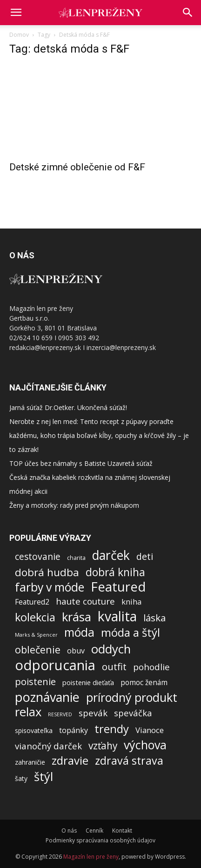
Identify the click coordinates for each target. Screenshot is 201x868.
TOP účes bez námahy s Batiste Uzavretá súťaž (81, 463)
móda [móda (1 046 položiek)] (79, 632)
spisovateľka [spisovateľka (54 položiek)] (34, 730)
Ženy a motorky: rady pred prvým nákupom (74, 505)
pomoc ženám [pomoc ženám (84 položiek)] (144, 683)
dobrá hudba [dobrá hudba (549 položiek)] (47, 572)
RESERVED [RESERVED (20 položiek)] (60, 714)
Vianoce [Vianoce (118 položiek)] (150, 730)
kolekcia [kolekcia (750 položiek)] (35, 617)
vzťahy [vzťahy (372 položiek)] (103, 746)
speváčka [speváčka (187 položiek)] (133, 713)
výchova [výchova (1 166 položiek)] (145, 745)
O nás (69, 831)
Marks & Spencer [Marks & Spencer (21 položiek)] (36, 635)
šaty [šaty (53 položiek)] (21, 778)
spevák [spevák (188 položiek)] (93, 713)
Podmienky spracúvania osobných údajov (100, 840)
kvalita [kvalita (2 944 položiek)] (117, 616)
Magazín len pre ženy (91, 857)
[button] (188, 13)
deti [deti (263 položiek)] (145, 556)
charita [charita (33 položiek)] (76, 558)
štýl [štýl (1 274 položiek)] (44, 777)
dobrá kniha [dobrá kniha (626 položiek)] (115, 572)
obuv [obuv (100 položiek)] (76, 651)
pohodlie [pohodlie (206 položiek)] (151, 667)
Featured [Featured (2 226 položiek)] (118, 587)
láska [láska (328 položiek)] (154, 618)
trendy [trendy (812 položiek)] (112, 729)
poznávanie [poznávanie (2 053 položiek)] (47, 697)
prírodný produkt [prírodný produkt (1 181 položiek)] (132, 697)
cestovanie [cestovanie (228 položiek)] (38, 556)
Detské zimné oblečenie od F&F (77, 167)
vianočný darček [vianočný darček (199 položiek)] (48, 746)
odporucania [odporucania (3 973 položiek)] (55, 665)
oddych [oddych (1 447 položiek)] (111, 649)
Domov (19, 35)
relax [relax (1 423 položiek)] (28, 712)
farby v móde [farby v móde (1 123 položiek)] (50, 587)
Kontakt (122, 831)
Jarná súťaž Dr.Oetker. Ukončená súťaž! (68, 407)
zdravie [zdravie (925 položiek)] (70, 760)
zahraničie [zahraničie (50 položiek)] (30, 762)
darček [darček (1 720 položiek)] (111, 555)
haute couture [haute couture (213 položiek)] (85, 602)
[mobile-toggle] (16, 13)
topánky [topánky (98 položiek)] (74, 730)
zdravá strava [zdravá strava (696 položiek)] (129, 761)
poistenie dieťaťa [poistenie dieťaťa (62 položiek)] (88, 682)
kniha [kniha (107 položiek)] (131, 602)
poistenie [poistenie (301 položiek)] (35, 682)
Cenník (94, 831)
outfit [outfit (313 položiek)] (114, 667)
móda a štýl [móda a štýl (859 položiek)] (131, 633)
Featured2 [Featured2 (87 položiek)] (32, 602)
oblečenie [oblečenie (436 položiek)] (38, 649)
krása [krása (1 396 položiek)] (77, 617)
